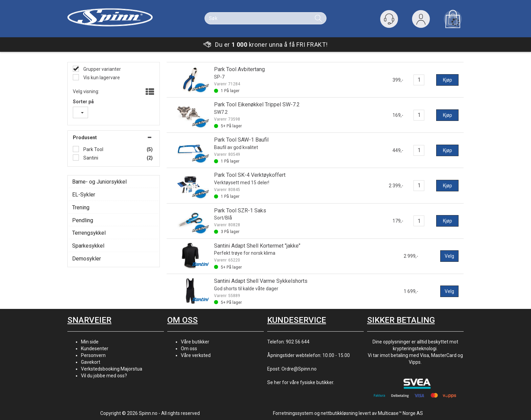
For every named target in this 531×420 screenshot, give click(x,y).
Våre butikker (195, 342)
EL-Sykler (84, 195)
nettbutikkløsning (339, 413)
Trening (81, 207)
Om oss (189, 349)
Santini (90, 158)
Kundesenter (95, 349)
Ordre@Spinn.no (299, 369)
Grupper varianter (102, 69)
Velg (449, 256)
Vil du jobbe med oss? (104, 376)
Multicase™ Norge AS (400, 413)
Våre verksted (196, 355)
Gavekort (91, 362)
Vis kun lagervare (101, 78)
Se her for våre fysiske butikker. (301, 382)
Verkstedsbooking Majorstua (112, 369)
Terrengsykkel (89, 233)
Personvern (93, 355)
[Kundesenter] (389, 19)
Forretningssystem (293, 413)
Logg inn (421, 20)
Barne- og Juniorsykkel (99, 182)
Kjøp (448, 80)
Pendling (83, 220)
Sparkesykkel (88, 246)
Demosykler (87, 259)
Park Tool (93, 149)
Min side (90, 342)
